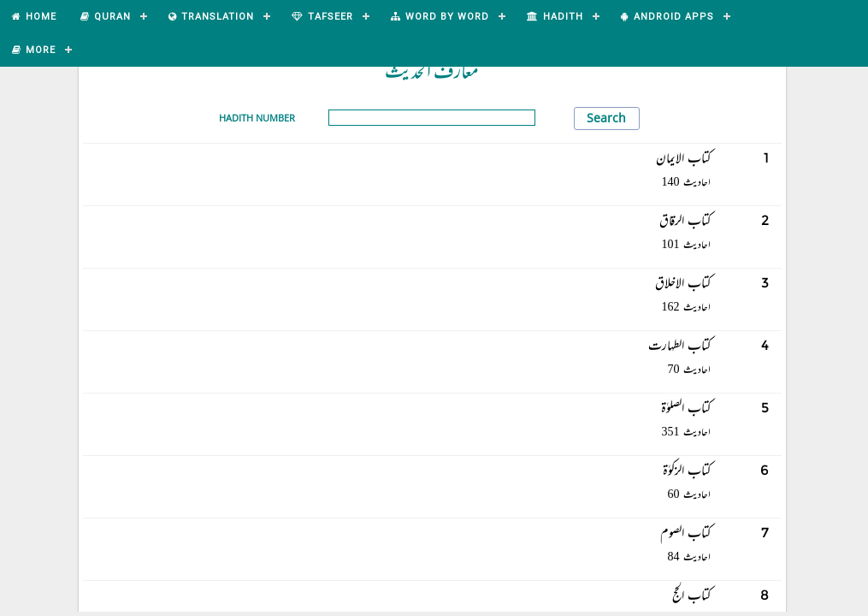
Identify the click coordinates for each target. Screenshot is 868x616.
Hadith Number (257, 118)
